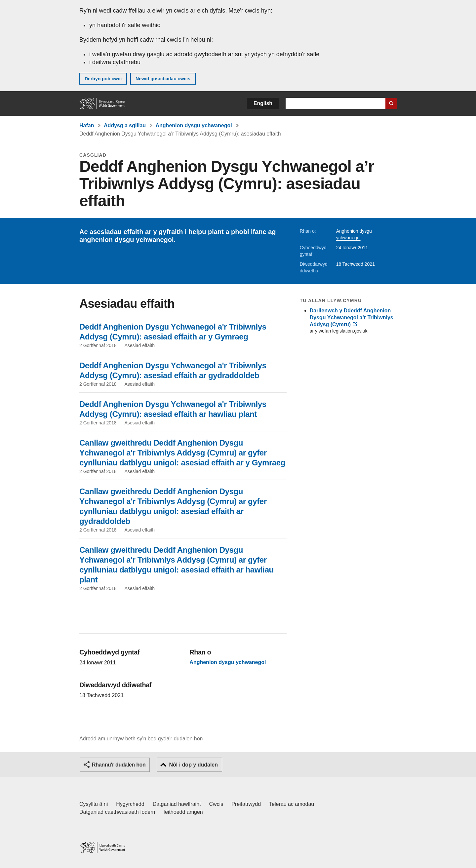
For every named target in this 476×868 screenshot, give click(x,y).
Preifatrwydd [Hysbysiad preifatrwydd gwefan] (246, 804)
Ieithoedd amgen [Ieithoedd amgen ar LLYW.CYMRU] (183, 812)
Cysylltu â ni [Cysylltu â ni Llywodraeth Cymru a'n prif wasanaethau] (94, 804)
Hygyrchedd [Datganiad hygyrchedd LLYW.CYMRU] (130, 804)
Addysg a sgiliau (125, 125)
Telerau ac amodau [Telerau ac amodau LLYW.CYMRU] (292, 804)
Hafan (87, 125)
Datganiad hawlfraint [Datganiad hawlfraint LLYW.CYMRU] (177, 804)
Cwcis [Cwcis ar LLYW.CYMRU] (216, 804)
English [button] (263, 103)
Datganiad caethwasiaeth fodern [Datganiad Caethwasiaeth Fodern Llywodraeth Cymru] (117, 812)
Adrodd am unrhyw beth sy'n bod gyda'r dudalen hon (141, 739)
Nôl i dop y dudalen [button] (193, 765)
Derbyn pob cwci (103, 79)
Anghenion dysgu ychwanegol (194, 125)
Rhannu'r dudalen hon (119, 765)
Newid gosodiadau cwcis (163, 79)
